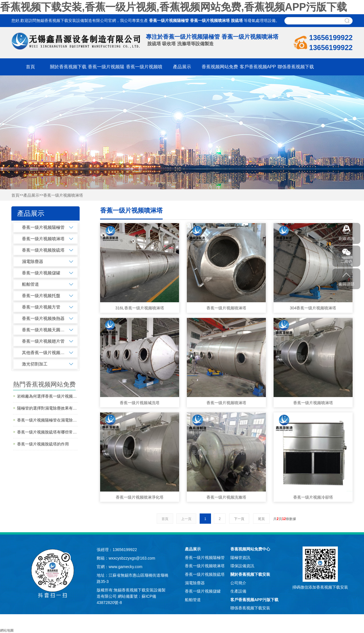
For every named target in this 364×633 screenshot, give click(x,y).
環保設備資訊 (242, 566)
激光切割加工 (35, 364)
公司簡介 (238, 583)
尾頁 (261, 519)
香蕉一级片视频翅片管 (43, 341)
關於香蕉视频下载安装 (250, 574)
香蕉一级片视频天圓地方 (43, 330)
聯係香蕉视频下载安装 (250, 608)
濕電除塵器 (33, 261)
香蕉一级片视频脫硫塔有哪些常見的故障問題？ (47, 432)
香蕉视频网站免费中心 (250, 549)
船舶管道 (30, 284)
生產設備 (238, 591)
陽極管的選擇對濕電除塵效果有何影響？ (47, 408)
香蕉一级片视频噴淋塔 (210, 20)
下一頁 (239, 519)
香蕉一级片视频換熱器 (43, 318)
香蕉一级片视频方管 (41, 307)
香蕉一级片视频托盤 (41, 296)
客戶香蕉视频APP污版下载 (254, 600)
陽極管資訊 (240, 558)
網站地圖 (7, 630)
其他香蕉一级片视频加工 (43, 353)
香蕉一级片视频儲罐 (41, 273)
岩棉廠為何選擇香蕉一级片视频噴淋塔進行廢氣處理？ (47, 396)
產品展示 (182, 67)
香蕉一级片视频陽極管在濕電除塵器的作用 (47, 420)
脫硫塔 (237, 20)
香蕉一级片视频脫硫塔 (43, 250)
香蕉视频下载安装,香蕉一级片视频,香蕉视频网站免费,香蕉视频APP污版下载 (173, 7)
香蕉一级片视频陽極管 (169, 20)
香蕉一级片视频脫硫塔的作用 (43, 444)
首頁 (30, 67)
